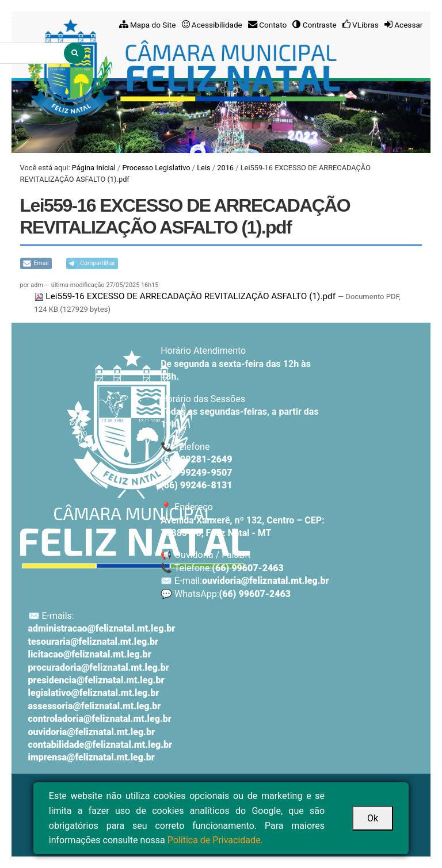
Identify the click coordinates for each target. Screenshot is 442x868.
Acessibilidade (217, 25)
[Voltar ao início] (135, 459)
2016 (225, 168)
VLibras (365, 25)
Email (41, 263)
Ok (373, 818)
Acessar (408, 25)
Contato (273, 25)
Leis (203, 168)
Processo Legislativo (156, 168)
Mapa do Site (153, 25)
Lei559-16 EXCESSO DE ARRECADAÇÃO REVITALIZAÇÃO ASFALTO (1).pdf (186, 296)
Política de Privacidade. (215, 840)
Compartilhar (98, 263)
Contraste (320, 25)
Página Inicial (94, 168)
